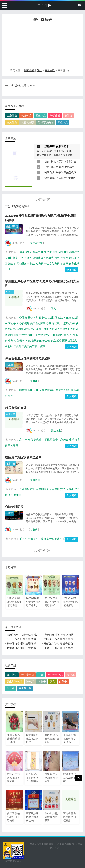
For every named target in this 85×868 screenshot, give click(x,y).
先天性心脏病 (38, 323)
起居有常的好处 (16, 408)
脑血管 (12, 263)
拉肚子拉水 (62, 146)
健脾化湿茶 (28, 122)
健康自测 (49, 172)
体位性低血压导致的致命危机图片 (28, 358)
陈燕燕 (9, 396)
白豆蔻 (11, 688)
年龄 (63, 263)
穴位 (47, 167)
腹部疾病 (49, 146)
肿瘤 (39, 318)
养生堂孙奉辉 (14, 681)
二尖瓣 (17, 346)
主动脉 (9, 346)
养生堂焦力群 (52, 263)
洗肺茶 (68, 116)
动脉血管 (63, 252)
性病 (41, 335)
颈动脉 (36, 258)
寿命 (66, 440)
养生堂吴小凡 (55, 675)
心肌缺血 (37, 341)
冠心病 (31, 318)
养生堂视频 (12, 227)
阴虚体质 (41, 116)
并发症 (23, 335)
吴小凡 (71, 675)
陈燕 (77, 390)
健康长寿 (10, 445)
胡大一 (9, 292)
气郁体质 (55, 116)
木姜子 (42, 681)
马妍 (68, 263)
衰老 (22, 440)
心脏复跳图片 (14, 507)
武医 (49, 252)
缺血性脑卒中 (13, 258)
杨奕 (47, 162)
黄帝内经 (58, 440)
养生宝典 (50, 70)
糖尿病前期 (48, 390)
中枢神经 (47, 440)
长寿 (28, 440)
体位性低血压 (63, 390)
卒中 (24, 258)
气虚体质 (26, 116)
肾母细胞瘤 (53, 539)
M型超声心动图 (32, 329)
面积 (67, 335)
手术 (16, 323)
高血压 (9, 365)
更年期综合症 (44, 489)
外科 (29, 258)
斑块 (55, 252)
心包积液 (19, 341)
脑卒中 (36, 252)
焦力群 (40, 263)
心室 (49, 323)
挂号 (63, 258)
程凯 (33, 489)
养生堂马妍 (28, 675)
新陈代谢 (36, 440)
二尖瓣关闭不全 (31, 346)
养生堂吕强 (25, 688)
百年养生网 (42, 5)
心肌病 (62, 318)
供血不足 (33, 335)
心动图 (60, 335)
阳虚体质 (63, 122)
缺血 (33, 263)
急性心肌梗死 (49, 318)
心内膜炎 (41, 539)
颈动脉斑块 (47, 258)
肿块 (47, 335)
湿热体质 (12, 122)
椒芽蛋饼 (12, 675)
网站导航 (29, 70)
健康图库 (49, 178)
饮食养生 (24, 489)
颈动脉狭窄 (26, 252)
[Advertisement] (42, 46)
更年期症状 (15, 495)
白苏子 (63, 681)
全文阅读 (71, 270)
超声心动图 (69, 323)
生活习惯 (74, 440)
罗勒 (52, 681)
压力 (72, 335)
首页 (39, 70)
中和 (11, 341)
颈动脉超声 (23, 263)
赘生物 (46, 341)
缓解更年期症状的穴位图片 (23, 457)
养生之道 (11, 414)
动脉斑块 (71, 258)
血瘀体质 (12, 116)
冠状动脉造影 (70, 341)
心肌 (52, 335)
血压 (39, 390)
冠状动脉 (57, 323)
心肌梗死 (24, 323)
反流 (59, 341)
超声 (57, 258)
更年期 (56, 489)
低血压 (31, 390)
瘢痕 (43, 346)
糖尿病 (23, 390)
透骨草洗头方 (46, 122)
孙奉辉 (30, 681)
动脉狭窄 (74, 252)
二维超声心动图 (51, 329)
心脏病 (23, 318)
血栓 (44, 252)
